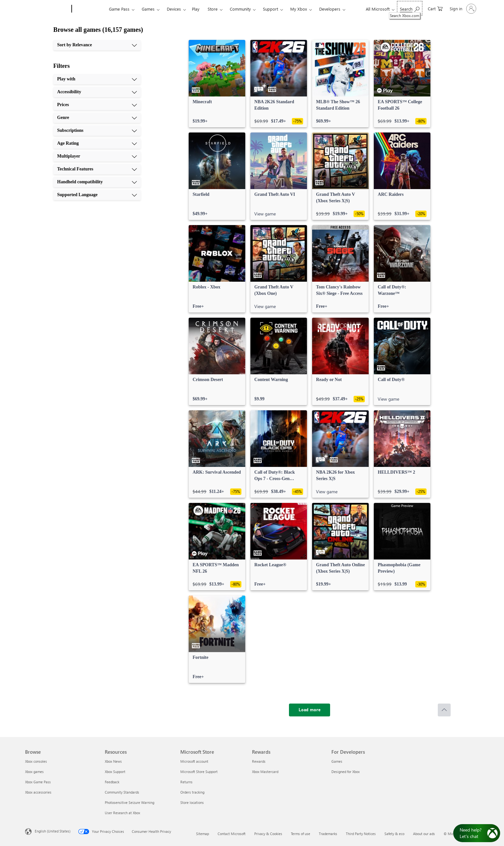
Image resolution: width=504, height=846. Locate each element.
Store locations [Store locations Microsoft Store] (192, 802)
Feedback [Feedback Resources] (112, 782)
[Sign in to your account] (462, 9)
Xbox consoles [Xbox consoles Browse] (36, 761)
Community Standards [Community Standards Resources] (122, 792)
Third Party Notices (361, 834)
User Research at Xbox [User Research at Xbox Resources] (122, 813)
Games (148, 9)
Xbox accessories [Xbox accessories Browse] (38, 792)
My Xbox (299, 9)
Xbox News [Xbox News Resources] (113, 761)
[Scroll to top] (444, 710)
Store (213, 9)
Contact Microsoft (232, 834)
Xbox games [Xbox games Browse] (34, 772)
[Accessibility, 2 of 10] (97, 92)
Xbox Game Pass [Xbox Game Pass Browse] (38, 782)
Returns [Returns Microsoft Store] (186, 782)
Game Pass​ (119, 9)
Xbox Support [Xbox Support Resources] (115, 772)
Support (270, 9)
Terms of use (301, 834)
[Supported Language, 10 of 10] (97, 195)
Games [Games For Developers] (337, 761)
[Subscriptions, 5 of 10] (97, 131)
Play (196, 9)
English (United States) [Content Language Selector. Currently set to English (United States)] (53, 831)
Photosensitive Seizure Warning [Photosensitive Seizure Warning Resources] (130, 802)
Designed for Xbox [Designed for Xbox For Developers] (346, 772)
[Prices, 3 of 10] (97, 105)
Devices (174, 9)
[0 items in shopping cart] (435, 8)
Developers (330, 9)
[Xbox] (90, 9)
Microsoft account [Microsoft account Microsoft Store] (194, 761)
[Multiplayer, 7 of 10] (97, 156)
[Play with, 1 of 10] (97, 79)
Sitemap (203, 834)
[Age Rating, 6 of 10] (97, 143)
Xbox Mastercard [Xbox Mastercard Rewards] (265, 772)
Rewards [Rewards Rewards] (259, 761)
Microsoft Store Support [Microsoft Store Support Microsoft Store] (199, 772)
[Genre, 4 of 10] (97, 118)
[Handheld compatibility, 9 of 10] (97, 182)
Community (240, 9)
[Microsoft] (47, 9)
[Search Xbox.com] (410, 8)
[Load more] (310, 710)
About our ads (424, 834)
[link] (217, 84)
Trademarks (328, 834)
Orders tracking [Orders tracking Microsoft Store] (192, 792)
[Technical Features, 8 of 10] (97, 169)
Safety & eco (394, 834)
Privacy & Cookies (268, 834)
